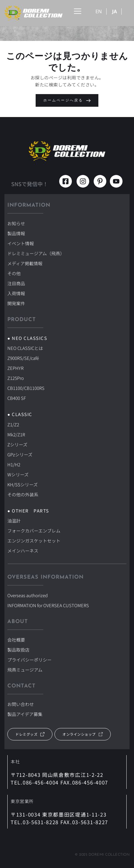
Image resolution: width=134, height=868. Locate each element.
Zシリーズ (17, 444)
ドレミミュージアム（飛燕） (36, 253)
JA (115, 11)
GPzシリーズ (20, 454)
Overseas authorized (28, 595)
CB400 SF (17, 398)
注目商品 (16, 283)
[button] (78, 11)
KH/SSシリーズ (23, 484)
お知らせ (16, 223)
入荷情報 (16, 293)
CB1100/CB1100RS (26, 388)
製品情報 (16, 233)
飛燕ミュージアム (25, 670)
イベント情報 (21, 243)
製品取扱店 (18, 650)
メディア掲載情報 (25, 263)
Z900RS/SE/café (23, 358)
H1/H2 (14, 464)
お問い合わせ (21, 704)
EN (99, 11)
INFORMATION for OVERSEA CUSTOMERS (48, 605)
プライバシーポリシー (29, 660)
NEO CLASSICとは (25, 348)
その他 (14, 273)
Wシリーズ (18, 474)
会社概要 (16, 640)
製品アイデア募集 (25, 714)
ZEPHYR (15, 368)
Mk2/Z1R (16, 434)
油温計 (14, 521)
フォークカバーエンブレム (34, 531)
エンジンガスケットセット (34, 541)
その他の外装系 (23, 494)
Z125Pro (16, 378)
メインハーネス (23, 551)
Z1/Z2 (13, 424)
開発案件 (16, 303)
